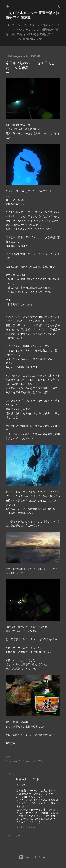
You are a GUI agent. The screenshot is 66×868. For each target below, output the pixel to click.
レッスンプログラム (34, 761)
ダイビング (18, 761)
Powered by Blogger (33, 857)
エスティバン (13, 321)
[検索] (58, 6)
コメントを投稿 (13, 836)
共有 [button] (8, 757)
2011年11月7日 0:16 (26, 828)
